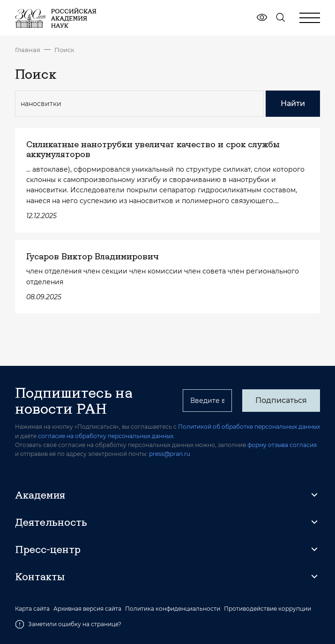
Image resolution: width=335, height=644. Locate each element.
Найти (293, 103)
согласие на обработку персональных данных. (106, 436)
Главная (28, 50)
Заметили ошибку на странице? (68, 624)
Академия (40, 495)
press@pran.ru (170, 454)
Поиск (64, 50)
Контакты (40, 576)
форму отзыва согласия (282, 445)
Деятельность (51, 522)
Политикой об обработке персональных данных (249, 427)
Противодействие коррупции (268, 609)
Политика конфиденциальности (173, 609)
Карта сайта (32, 609)
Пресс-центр (48, 549)
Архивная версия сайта (87, 609)
